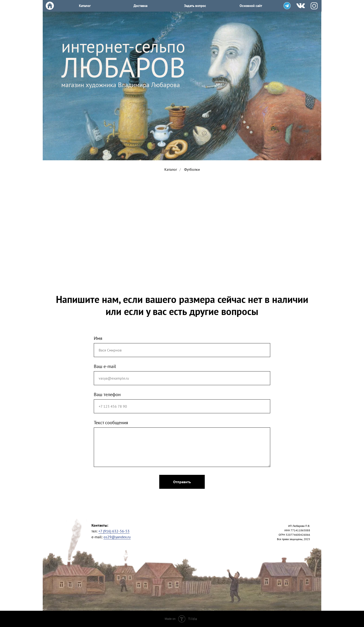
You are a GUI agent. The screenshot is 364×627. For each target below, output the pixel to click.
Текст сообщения (111, 423)
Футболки (192, 169)
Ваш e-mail (105, 366)
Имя (98, 338)
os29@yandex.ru (117, 537)
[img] (287, 6)
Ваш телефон (107, 394)
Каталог (171, 169)
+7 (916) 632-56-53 (114, 531)
